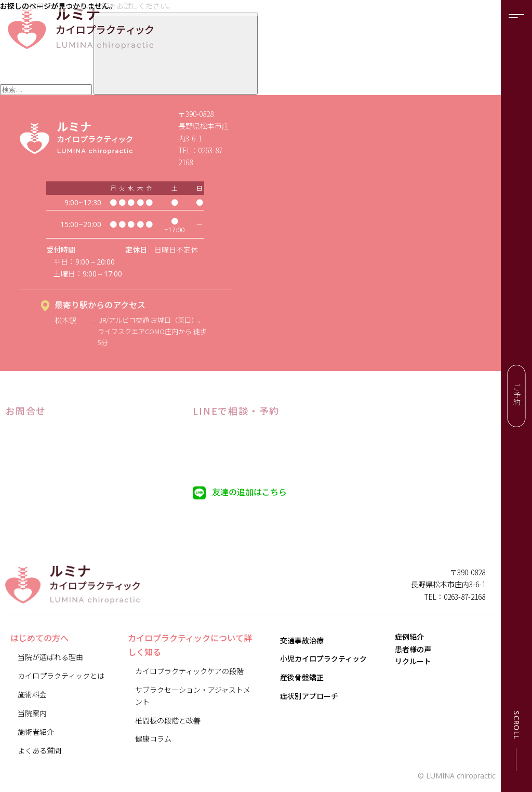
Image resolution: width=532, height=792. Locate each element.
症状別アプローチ (309, 696)
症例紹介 (417, 642)
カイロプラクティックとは (61, 676)
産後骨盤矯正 (302, 677)
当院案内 (32, 713)
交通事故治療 (302, 640)
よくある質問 (39, 750)
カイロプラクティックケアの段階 (189, 671)
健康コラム (153, 738)
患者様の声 (420, 664)
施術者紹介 (36, 732)
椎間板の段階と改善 (168, 720)
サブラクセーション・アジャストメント (193, 696)
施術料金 (32, 694)
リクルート (420, 687)
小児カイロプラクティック (323, 658)
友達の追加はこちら (249, 492)
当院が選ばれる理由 (50, 657)
